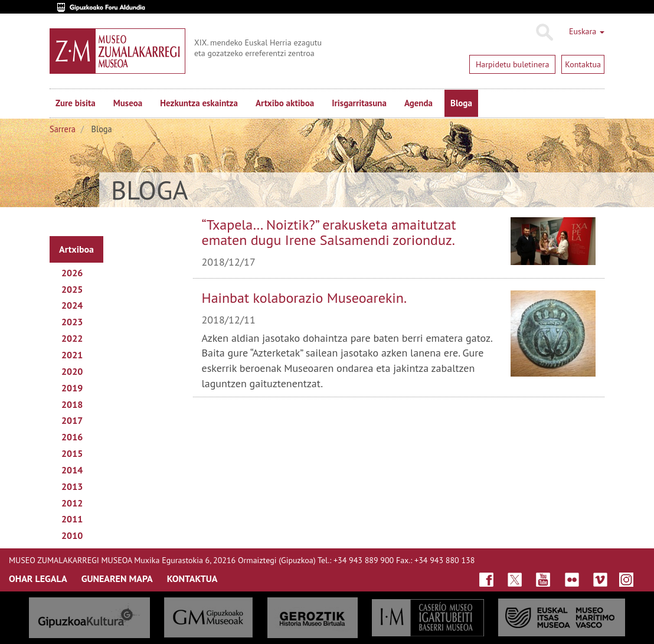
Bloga (461, 103)
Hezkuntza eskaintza (199, 103)
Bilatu (544, 32)
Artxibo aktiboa (285, 103)
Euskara (587, 31)
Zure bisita (76, 103)
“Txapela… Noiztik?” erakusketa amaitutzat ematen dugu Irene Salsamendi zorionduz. (329, 232)
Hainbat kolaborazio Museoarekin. (305, 298)
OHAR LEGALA (38, 578)
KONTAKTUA (192, 578)
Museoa (128, 103)
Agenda (418, 103)
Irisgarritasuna (359, 103)
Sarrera (63, 129)
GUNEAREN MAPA (117, 578)
